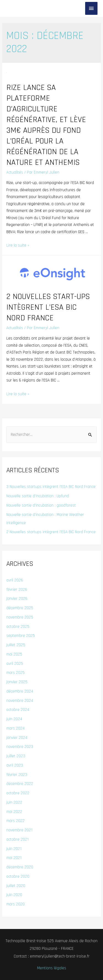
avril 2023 (15, 765)
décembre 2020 (20, 867)
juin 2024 (14, 719)
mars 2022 (16, 821)
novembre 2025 (20, 617)
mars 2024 (16, 728)
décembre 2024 (20, 691)
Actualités (15, 172)
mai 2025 (14, 654)
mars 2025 (16, 673)
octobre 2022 (18, 793)
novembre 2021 (19, 830)
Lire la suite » (18, 245)
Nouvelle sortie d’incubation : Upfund (38, 496)
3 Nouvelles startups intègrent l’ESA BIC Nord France (51, 487)
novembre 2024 (20, 701)
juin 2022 (14, 802)
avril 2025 (15, 664)
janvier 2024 (17, 738)
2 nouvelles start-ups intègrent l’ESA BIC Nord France (48, 307)
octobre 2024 (18, 710)
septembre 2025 (21, 636)
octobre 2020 (18, 876)
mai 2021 (14, 858)
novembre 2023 (20, 747)
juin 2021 (14, 849)
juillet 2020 (16, 886)
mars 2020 (16, 904)
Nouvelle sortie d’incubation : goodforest (41, 505)
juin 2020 (14, 895)
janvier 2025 (17, 682)
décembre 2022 (20, 784)
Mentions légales (52, 968)
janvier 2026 (17, 599)
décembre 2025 (20, 608)
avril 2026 (15, 580)
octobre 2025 (18, 627)
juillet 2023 (16, 756)
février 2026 (17, 590)
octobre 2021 (17, 839)
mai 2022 (14, 812)
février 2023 (17, 775)
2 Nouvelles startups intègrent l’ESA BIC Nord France (51, 532)
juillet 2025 (16, 645)
